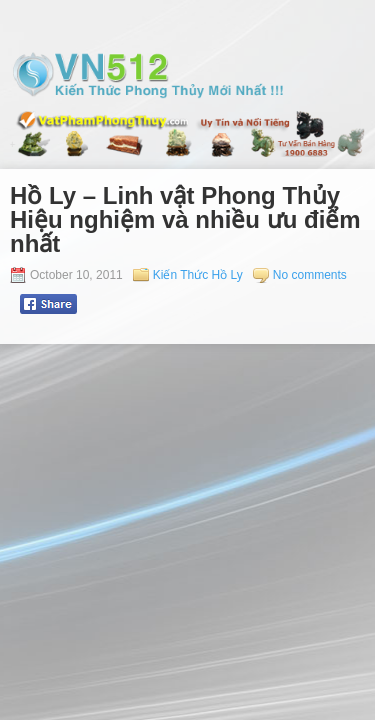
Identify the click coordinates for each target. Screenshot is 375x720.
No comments (310, 275)
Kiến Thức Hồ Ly (198, 275)
